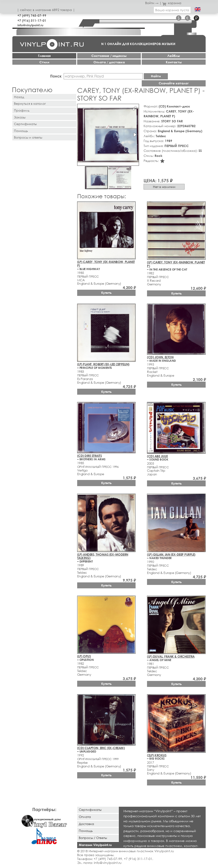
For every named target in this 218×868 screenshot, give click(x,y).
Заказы (20, 117)
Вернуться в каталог (30, 103)
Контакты (174, 62)
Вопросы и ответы (28, 137)
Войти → (152, 3)
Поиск (56, 76)
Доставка (86, 824)
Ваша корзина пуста (172, 10)
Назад (19, 97)
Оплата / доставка (109, 62)
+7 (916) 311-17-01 (32, 20)
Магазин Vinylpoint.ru (95, 845)
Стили (44, 62)
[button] (135, 108)
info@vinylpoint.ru (30, 25)
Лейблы (174, 56)
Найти (156, 76)
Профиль (22, 110)
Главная (44, 56)
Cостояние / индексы (109, 56)
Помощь (21, 131)
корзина (172, 3)
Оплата (85, 817)
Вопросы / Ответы (93, 838)
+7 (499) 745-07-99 (32, 15)
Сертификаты (25, 124)
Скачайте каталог (174, 83)
